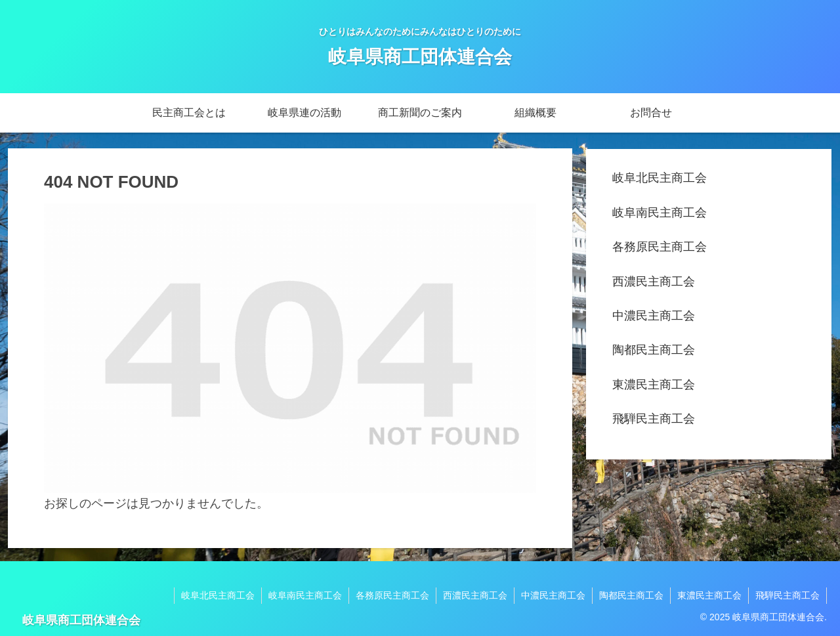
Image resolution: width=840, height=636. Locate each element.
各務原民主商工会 (660, 247)
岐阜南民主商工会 (660, 213)
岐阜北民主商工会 (660, 178)
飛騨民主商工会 (654, 419)
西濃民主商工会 (654, 282)
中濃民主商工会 (654, 316)
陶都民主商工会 (654, 350)
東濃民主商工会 (654, 385)
